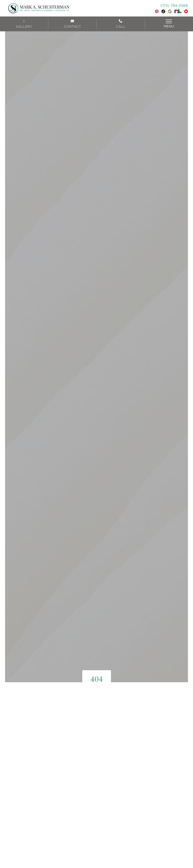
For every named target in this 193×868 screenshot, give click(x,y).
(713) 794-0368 (174, 6)
